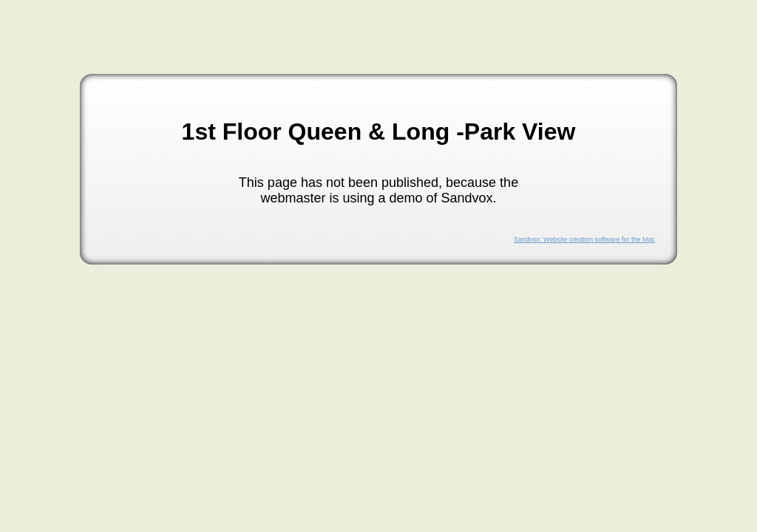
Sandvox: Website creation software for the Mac (584, 239)
